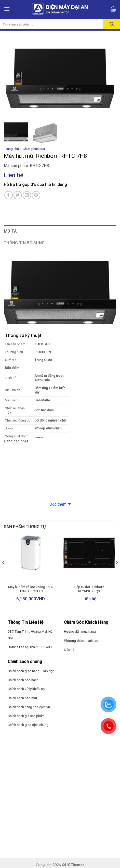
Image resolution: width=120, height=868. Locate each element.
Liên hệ (69, 649)
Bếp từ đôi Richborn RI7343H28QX (89, 589)
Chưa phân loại (34, 149)
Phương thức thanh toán (82, 641)
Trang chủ (11, 149)
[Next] (116, 572)
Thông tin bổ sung (24, 243)
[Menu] (7, 9)
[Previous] (4, 572)
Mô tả (10, 231)
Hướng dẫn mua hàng (80, 631)
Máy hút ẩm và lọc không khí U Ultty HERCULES (31, 589)
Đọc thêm (58, 504)
